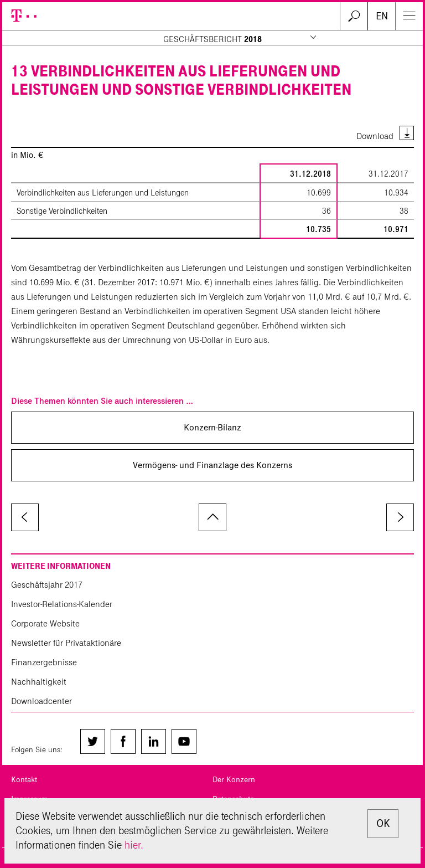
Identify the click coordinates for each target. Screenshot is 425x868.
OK (383, 823)
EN (382, 16)
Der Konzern (234, 780)
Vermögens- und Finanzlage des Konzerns (212, 465)
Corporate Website (45, 623)
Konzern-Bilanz (212, 427)
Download (375, 136)
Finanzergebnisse (44, 662)
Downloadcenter (42, 701)
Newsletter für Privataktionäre (66, 643)
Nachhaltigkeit (39, 682)
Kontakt (24, 780)
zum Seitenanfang (212, 517)
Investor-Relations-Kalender (62, 604)
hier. (134, 845)
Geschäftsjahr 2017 (47, 585)
